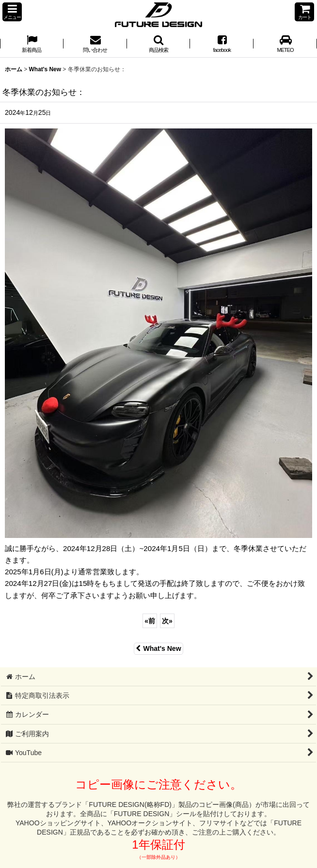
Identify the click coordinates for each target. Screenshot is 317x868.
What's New (158, 648)
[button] (12, 12)
